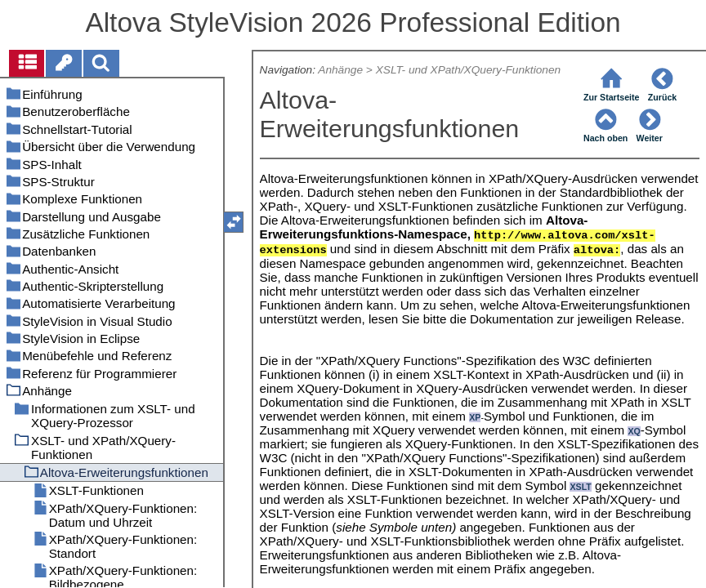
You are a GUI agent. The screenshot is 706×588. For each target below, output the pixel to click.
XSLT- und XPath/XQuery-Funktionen (468, 70)
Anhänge (340, 70)
